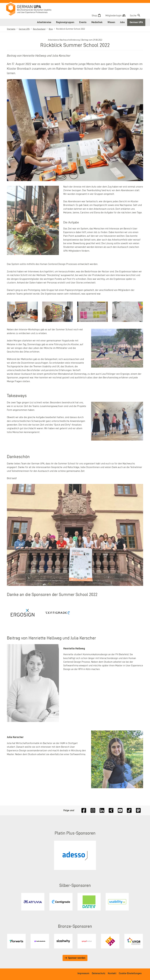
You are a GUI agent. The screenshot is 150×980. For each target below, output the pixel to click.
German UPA (136, 22)
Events (83, 22)
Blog (53, 29)
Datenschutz (99, 973)
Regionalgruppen (65, 22)
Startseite (11, 29)
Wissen (111, 22)
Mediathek (97, 22)
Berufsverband (41, 29)
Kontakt (112, 973)
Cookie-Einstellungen (130, 973)
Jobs (122, 22)
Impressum (83, 973)
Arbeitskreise (44, 22)
